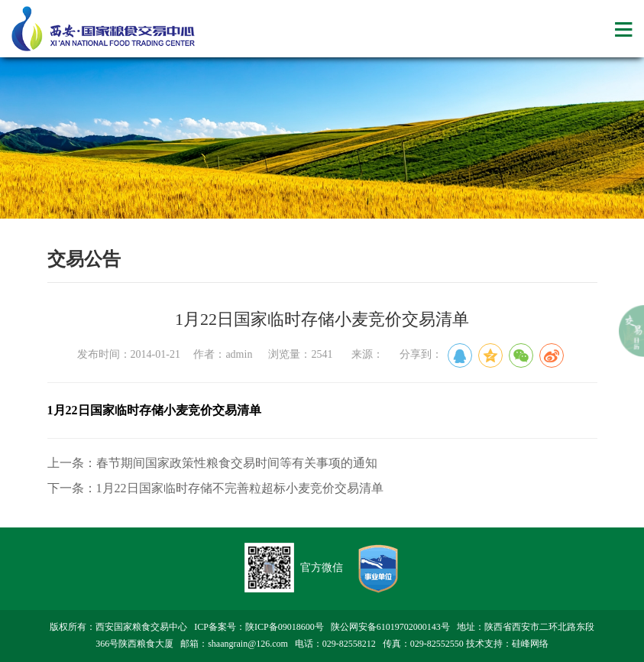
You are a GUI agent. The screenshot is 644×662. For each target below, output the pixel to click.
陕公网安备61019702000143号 (390, 627)
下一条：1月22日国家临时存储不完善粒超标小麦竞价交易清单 (215, 488)
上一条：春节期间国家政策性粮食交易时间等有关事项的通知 (212, 463)
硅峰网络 (530, 644)
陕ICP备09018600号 (285, 627)
